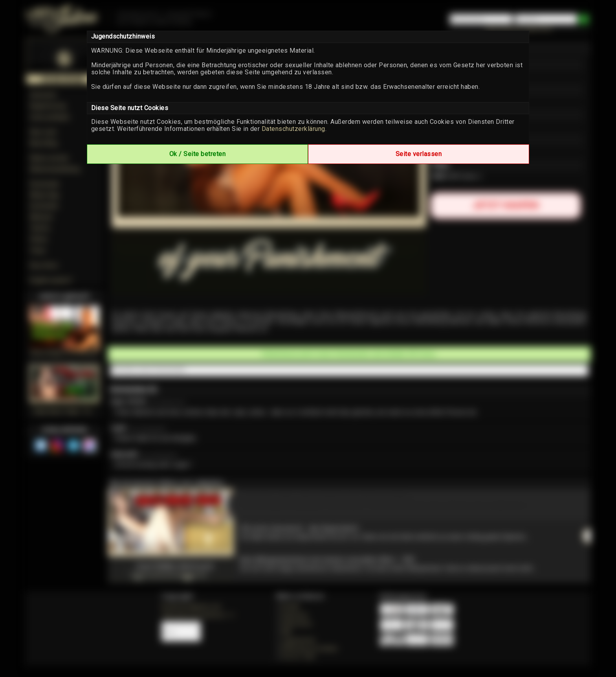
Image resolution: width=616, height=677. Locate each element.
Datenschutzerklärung (293, 129)
